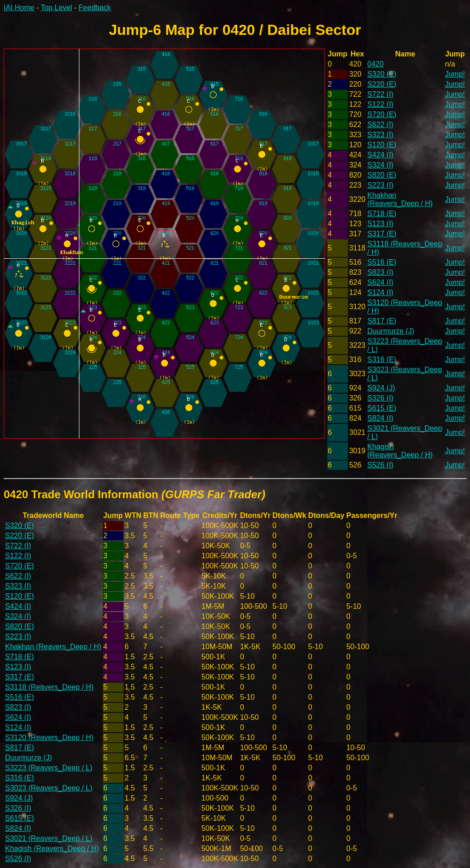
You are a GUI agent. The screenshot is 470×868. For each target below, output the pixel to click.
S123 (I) (380, 224)
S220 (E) (382, 84)
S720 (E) (382, 114)
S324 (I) (380, 165)
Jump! (455, 74)
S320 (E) (382, 74)
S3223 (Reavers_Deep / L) (49, 768)
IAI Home (19, 8)
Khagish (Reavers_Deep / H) (400, 451)
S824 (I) (380, 418)
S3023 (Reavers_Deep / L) (49, 788)
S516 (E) (382, 262)
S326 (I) (380, 398)
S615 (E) (382, 408)
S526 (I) (380, 465)
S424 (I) (380, 155)
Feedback (95, 8)
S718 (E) (382, 214)
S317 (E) (382, 234)
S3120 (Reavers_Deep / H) (49, 737)
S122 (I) (380, 104)
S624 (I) (380, 282)
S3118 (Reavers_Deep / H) (49, 687)
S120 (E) (382, 145)
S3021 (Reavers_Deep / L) (49, 838)
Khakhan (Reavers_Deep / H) (400, 199)
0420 (375, 64)
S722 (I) (380, 94)
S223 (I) (380, 185)
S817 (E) (382, 321)
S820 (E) (382, 175)
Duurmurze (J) (391, 331)
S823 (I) (380, 272)
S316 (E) (382, 359)
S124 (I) (380, 292)
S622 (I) (380, 125)
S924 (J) (381, 388)
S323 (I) (380, 135)
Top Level (57, 8)
